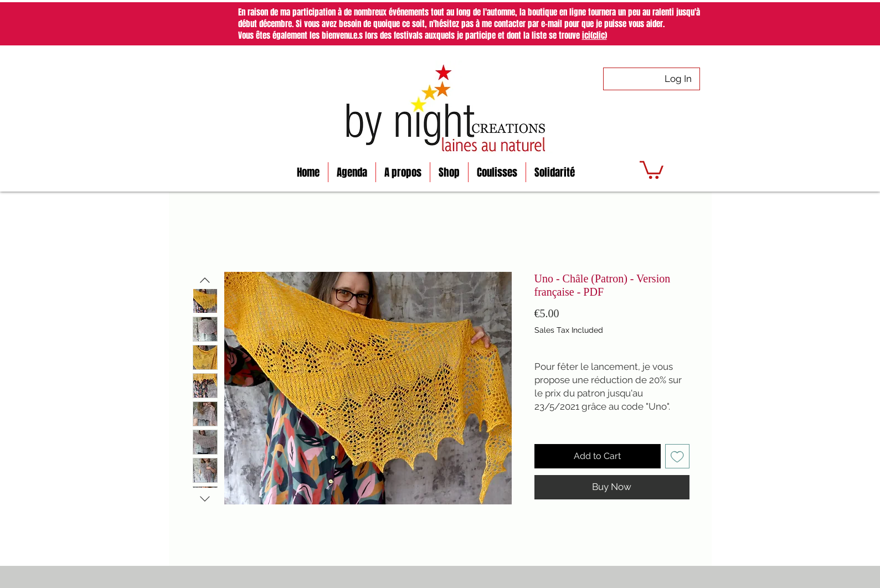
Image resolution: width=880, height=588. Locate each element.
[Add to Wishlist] (677, 456)
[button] (652, 169)
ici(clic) (595, 35)
